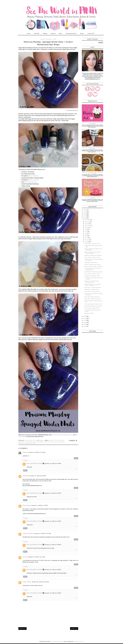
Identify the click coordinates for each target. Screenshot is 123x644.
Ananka (25, 452)
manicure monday (39, 442)
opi (23, 443)
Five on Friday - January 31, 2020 (92, 244)
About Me (37, 33)
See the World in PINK (57, 642)
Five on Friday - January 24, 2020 (92, 257)
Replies (26, 460)
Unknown (26, 476)
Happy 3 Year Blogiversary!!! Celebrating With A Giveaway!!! (92, 148)
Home (29, 33)
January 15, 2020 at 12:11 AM (36, 557)
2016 (85, 322)
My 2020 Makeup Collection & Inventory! (94, 272)
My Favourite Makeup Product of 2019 (93, 306)
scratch (34, 443)
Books (82, 33)
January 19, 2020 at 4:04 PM (53, 463)
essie (63, 440)
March (86, 238)
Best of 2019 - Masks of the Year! (92, 297)
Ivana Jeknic (27, 582)
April (86, 236)
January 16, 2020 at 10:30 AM (40, 582)
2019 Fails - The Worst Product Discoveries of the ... (91, 282)
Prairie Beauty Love (67, 435)
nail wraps (61, 442)
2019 (85, 316)
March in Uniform (33, 176)
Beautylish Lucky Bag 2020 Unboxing (93, 255)
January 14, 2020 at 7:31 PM (43, 533)
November (87, 222)
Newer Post (22, 629)
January (87, 242)
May (86, 234)
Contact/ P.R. (91, 33)
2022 (85, 214)
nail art (47, 442)
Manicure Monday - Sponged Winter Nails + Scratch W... (93, 285)
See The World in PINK (34, 463)
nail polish (54, 442)
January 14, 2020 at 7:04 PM (39, 505)
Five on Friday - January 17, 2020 (92, 274)
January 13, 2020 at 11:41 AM (37, 452)
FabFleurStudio (79, 642)
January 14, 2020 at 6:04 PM (38, 476)
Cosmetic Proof (57, 435)
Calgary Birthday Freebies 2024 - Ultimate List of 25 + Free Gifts (92, 173)
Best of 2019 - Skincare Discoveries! (93, 288)
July (86, 230)
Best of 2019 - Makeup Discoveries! (92, 299)
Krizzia (25, 557)
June (86, 232)
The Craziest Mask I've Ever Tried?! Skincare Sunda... (93, 269)
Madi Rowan (27, 505)
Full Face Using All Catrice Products (93, 265)
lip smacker (29, 442)
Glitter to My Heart (34, 180)
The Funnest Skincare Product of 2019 (93, 304)
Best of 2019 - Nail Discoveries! (92, 290)
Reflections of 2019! (89, 313)
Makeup (45, 33)
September (87, 226)
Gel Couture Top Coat (31, 182)
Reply (76, 458)
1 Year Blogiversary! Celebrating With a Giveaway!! (93, 198)
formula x (22, 442)
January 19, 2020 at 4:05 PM (53, 493)
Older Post (74, 629)
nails (20, 443)
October (87, 224)
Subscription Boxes (71, 33)
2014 (85, 326)
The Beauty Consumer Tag (90, 263)
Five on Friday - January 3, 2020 (92, 308)
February (87, 240)
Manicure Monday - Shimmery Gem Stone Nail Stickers (92, 253)
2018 (85, 318)
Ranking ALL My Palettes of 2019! (92, 276)
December (87, 220)
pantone (28, 443)
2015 (85, 324)
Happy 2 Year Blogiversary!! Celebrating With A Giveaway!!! (93, 123)
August (86, 228)
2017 (85, 320)
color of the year (55, 440)
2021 (85, 216)
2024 (85, 210)
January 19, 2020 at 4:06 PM (53, 545)
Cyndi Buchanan (28, 533)
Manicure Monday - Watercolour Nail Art (93, 267)
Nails (61, 33)
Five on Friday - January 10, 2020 (92, 292)
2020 (85, 218)
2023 (85, 212)
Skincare (53, 33)
